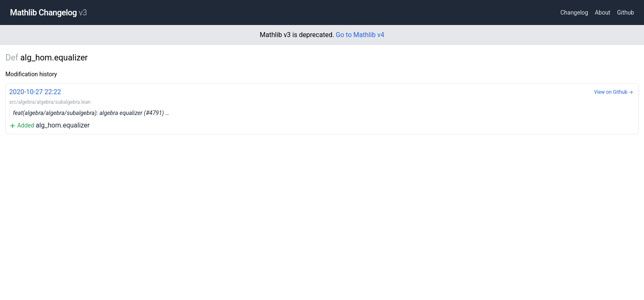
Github (625, 12)
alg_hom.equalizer (322, 108)
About (603, 12)
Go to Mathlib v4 (360, 35)
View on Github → (614, 92)
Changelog (574, 12)
